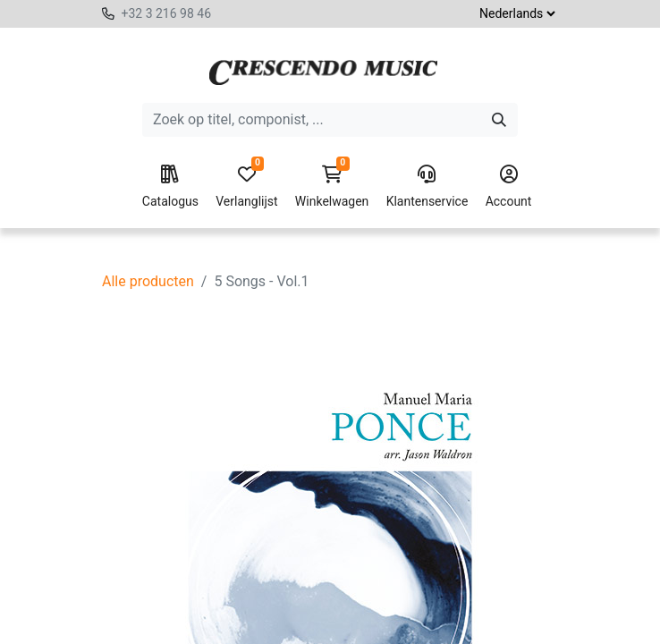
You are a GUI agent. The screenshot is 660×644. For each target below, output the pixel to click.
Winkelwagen (332, 187)
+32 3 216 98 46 (166, 13)
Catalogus (170, 187)
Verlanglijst (246, 187)
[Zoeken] (499, 120)
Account (509, 187)
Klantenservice (427, 187)
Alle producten (148, 281)
